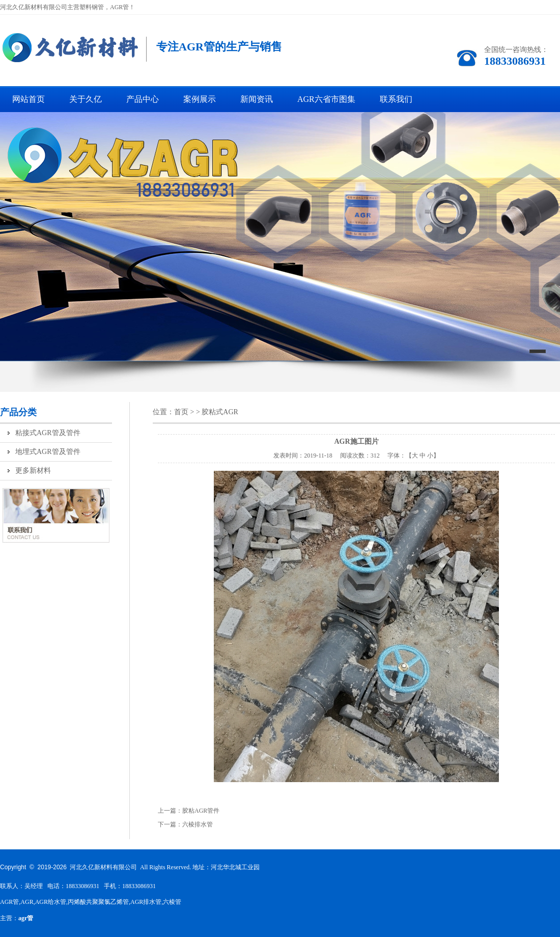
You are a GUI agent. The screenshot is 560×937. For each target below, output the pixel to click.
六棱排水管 (198, 824)
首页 (181, 412)
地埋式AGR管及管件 (48, 452)
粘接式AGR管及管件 (48, 433)
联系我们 (396, 99)
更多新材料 (33, 471)
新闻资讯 (257, 99)
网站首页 (29, 99)
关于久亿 (86, 99)
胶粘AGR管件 (201, 811)
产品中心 (143, 99)
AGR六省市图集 (326, 99)
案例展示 (200, 99)
